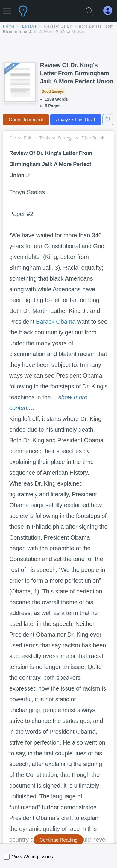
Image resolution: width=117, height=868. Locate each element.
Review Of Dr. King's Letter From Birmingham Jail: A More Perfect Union (77, 73)
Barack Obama (56, 322)
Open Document (26, 120)
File (15, 138)
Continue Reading (58, 840)
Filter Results (96, 138)
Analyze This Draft (75, 120)
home (9, 26)
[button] (7, 8)
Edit (30, 138)
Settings (68, 138)
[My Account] (110, 11)
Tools (47, 138)
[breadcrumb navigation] (58, 30)
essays (29, 26)
